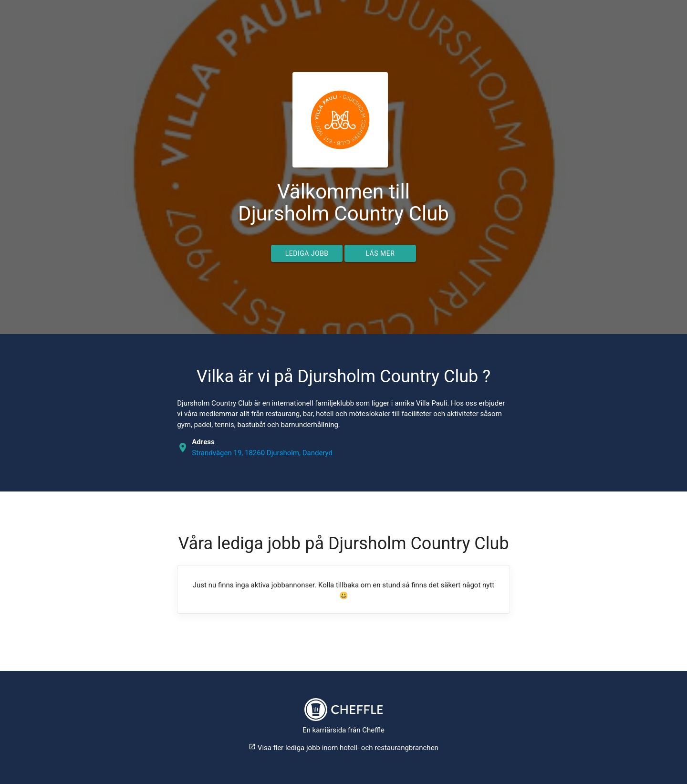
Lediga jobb (307, 253)
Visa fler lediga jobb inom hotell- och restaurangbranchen (343, 748)
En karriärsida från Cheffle (343, 730)
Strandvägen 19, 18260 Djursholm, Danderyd (262, 453)
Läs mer (380, 253)
